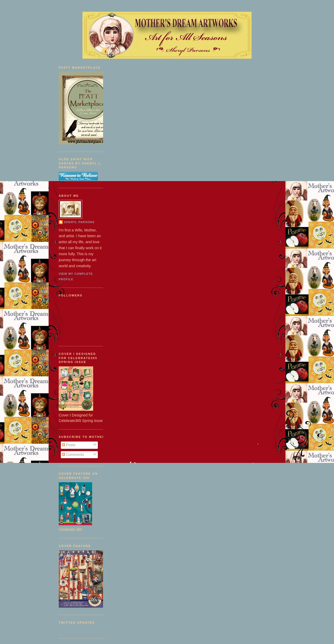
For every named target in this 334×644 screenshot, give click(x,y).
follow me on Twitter (87, 630)
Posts (69, 445)
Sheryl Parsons (79, 222)
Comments (73, 455)
